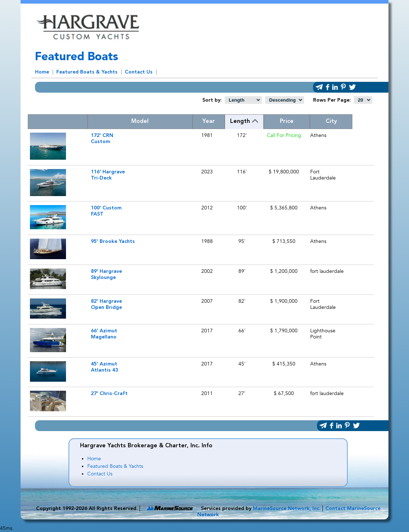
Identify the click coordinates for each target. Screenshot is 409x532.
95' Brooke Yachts (113, 241)
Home (42, 72)
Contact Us (139, 72)
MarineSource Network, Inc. (287, 509)
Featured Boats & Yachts (87, 72)
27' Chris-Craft (109, 394)
